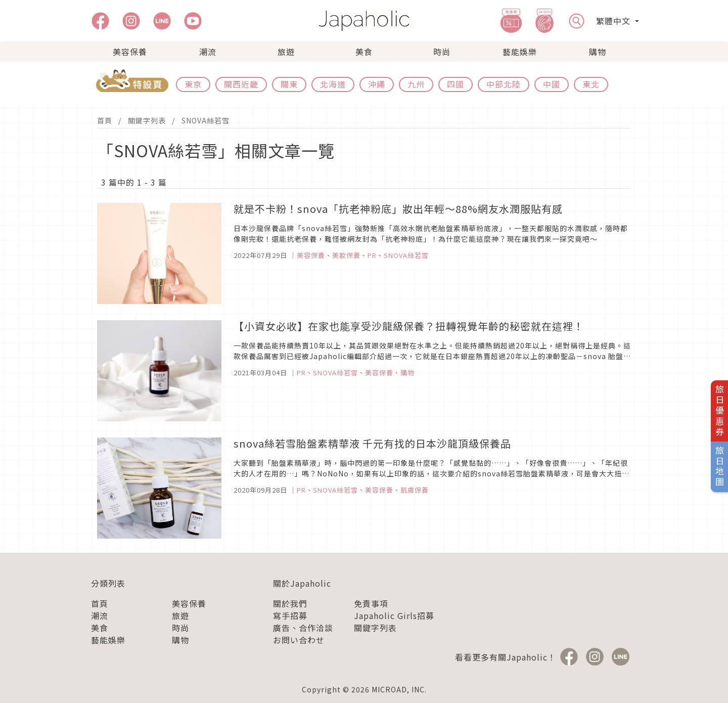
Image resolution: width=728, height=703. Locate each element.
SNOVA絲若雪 (206, 120)
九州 (416, 84)
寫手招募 (290, 616)
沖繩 (377, 84)
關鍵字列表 (147, 120)
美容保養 (130, 52)
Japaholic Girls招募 (394, 616)
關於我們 (290, 603)
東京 (193, 84)
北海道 (333, 84)
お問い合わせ (299, 640)
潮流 (208, 52)
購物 (598, 52)
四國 (456, 84)
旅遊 (286, 52)
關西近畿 (241, 84)
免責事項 (371, 603)
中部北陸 (504, 84)
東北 (591, 84)
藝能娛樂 (520, 52)
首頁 (105, 120)
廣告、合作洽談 (303, 628)
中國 (552, 84)
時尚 (442, 52)
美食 (364, 52)
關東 (289, 84)
